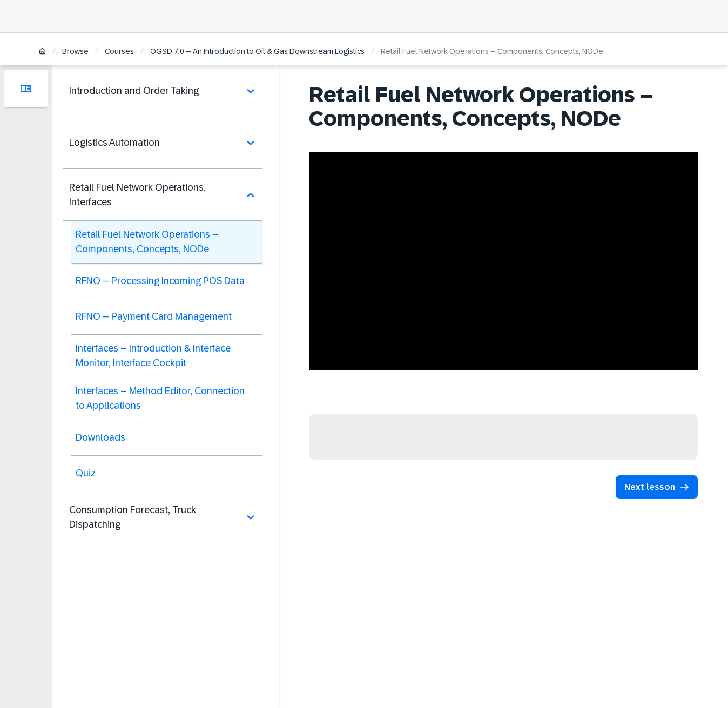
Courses (119, 51)
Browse (75, 51)
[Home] (42, 52)
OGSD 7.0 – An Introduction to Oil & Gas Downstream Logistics (257, 51)
